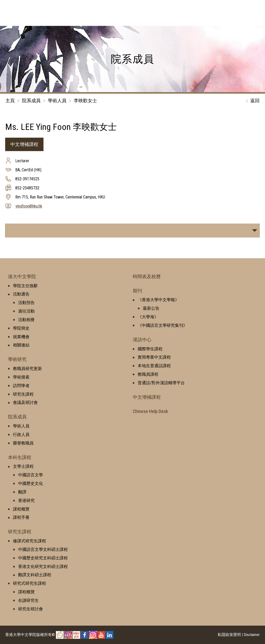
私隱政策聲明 (229, 635)
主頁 (10, 101)
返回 (252, 101)
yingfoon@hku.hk (29, 206)
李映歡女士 (85, 101)
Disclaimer (252, 635)
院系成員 (31, 101)
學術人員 (57, 101)
